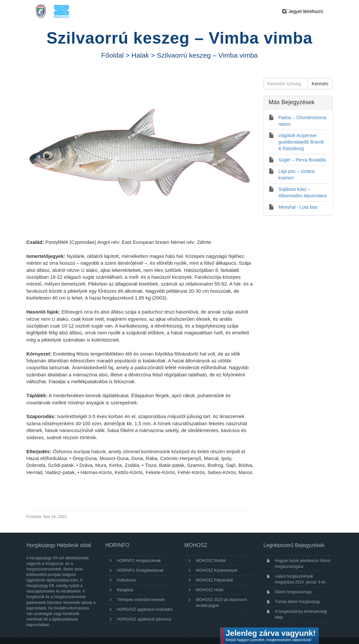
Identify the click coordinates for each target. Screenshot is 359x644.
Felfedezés (127, 580)
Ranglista (125, 590)
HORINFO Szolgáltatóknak (140, 570)
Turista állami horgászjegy (298, 602)
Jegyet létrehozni (303, 11)
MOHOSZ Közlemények (217, 570)
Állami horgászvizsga (293, 592)
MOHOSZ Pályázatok (215, 580)
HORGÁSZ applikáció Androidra (145, 609)
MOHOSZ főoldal (211, 561)
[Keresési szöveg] (286, 84)
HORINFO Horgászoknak (139, 561)
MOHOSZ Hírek (210, 590)
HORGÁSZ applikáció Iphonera (144, 619)
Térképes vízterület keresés (141, 600)
